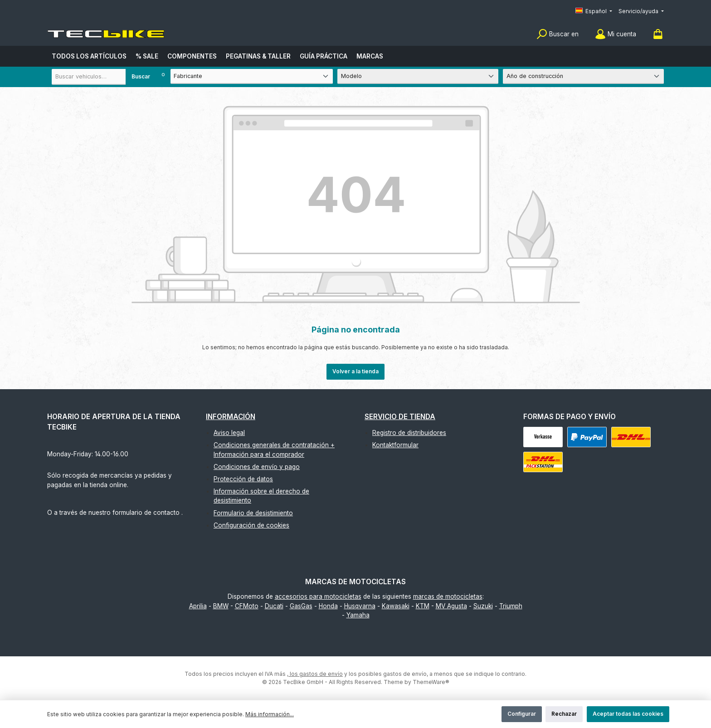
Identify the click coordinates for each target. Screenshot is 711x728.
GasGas (301, 606)
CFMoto (247, 606)
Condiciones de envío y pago (257, 467)
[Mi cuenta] (616, 34)
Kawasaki (396, 606)
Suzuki (483, 606)
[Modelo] (418, 76)
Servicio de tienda (400, 417)
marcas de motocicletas (448, 596)
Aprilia (198, 606)
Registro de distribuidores (409, 433)
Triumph (511, 606)
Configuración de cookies (251, 525)
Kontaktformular (395, 445)
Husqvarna (360, 606)
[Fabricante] (252, 76)
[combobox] (104, 77)
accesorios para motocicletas (318, 596)
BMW (221, 606)
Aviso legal (229, 433)
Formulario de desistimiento (253, 513)
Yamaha (358, 615)
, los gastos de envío (315, 674)
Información (231, 417)
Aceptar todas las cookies (628, 714)
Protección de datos (243, 479)
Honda (328, 606)
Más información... (270, 714)
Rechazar (564, 714)
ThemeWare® (431, 682)
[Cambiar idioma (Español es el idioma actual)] (594, 12)
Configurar (522, 714)
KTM (423, 606)
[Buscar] (558, 34)
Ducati (274, 606)
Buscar (141, 76)
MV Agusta (451, 606)
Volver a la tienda (355, 371)
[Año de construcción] (583, 76)
